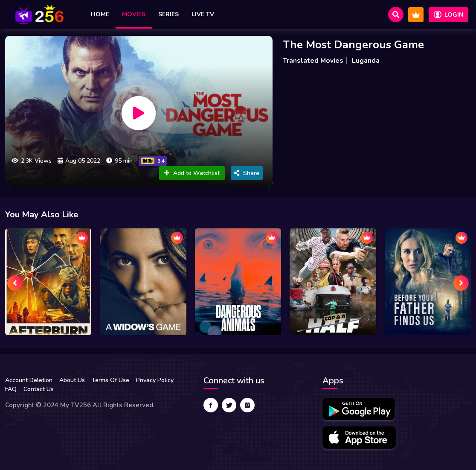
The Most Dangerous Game (353, 45)
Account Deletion (29, 380)
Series (168, 14)
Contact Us (39, 389)
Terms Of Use (110, 380)
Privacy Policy (155, 380)
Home (100, 14)
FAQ (11, 389)
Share (247, 173)
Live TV (203, 14)
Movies (134, 14)
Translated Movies (313, 61)
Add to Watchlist (192, 173)
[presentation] (15, 283)
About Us (72, 380)
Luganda (366, 61)
